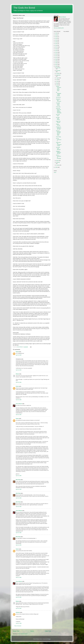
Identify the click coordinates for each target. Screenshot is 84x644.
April (57, 85)
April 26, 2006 (19, 608)
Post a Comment (18, 626)
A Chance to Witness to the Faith (59, 128)
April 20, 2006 (19, 382)
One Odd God (58, 115)
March (58, 161)
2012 (56, 56)
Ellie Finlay (18, 480)
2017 (56, 47)
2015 (56, 51)
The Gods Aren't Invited (58, 104)
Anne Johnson (19, 404)
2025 (56, 33)
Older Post (48, 631)
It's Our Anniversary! (59, 140)
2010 (56, 59)
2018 (56, 45)
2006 (56, 66)
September (58, 75)
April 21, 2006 (19, 577)
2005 (56, 167)
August (58, 78)
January (58, 165)
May (57, 83)
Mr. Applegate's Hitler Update (59, 94)
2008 (56, 63)
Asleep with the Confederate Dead (59, 144)
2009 (56, 61)
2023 (56, 37)
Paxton (17, 386)
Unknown (18, 612)
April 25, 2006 (19, 597)
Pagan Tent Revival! (58, 122)
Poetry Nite (58, 107)
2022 (56, 38)
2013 (56, 54)
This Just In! (58, 97)
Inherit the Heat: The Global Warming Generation (59, 111)
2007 (56, 64)
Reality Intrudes (58, 125)
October (58, 73)
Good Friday (58, 137)
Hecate (17, 352)
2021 (56, 40)
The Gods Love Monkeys (58, 148)
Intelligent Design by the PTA (59, 152)
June (57, 81)
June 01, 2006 (19, 623)
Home (32, 631)
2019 (56, 44)
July (57, 80)
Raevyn (17, 374)
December (58, 68)
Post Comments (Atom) (23, 634)
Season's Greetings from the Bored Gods (58, 133)
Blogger (49, 639)
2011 (56, 58)
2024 (56, 35)
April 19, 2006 (19, 355)
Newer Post (16, 631)
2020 (56, 42)
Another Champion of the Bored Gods (59, 89)
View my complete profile (59, 28)
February (58, 162)
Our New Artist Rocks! (58, 118)
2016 (56, 49)
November (58, 71)
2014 (56, 52)
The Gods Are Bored (24, 8)
